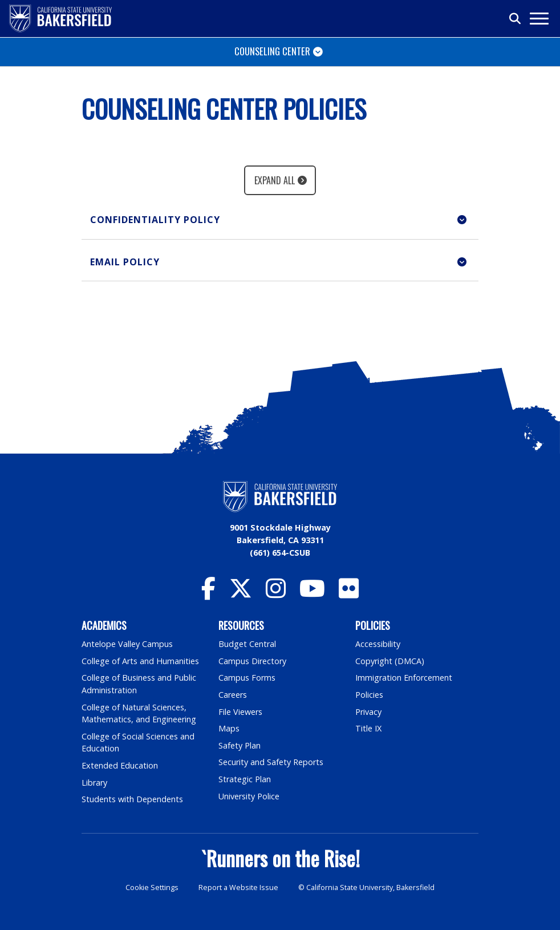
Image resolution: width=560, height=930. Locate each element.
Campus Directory (252, 661)
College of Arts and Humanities (140, 661)
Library (94, 783)
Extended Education (120, 765)
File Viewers (240, 712)
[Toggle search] (516, 19)
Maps (229, 728)
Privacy (368, 712)
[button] (280, 220)
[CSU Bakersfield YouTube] (312, 594)
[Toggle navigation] (539, 19)
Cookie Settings (152, 887)
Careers (233, 695)
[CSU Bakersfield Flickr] (349, 594)
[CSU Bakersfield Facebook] (208, 594)
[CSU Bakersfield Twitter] (241, 594)
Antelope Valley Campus (127, 644)
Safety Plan (240, 745)
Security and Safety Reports (271, 762)
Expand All (275, 180)
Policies (369, 695)
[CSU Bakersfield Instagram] (276, 594)
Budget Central (247, 644)
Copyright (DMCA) (390, 661)
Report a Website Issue (238, 887)
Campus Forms (247, 678)
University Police (249, 796)
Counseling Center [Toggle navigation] (272, 51)
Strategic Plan (245, 779)
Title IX (368, 728)
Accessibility (378, 644)
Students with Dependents (132, 799)
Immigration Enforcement (404, 678)
